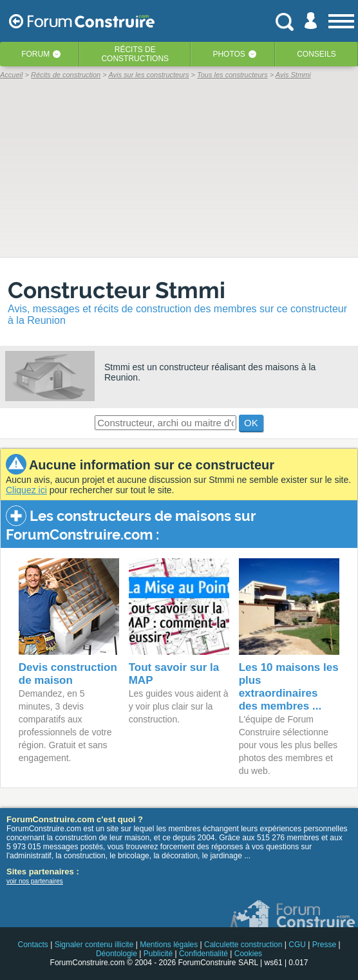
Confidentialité (203, 954)
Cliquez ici (26, 490)
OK (251, 423)
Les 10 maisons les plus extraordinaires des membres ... (289, 687)
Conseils (316, 54)
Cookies (248, 954)
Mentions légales (169, 945)
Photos (229, 54)
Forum (35, 54)
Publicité (158, 954)
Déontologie (117, 954)
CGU (297, 945)
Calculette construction (243, 945)
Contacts (33, 945)
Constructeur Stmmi (117, 290)
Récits (135, 54)
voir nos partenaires (35, 881)
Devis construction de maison (68, 674)
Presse (324, 945)
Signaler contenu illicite (94, 945)
